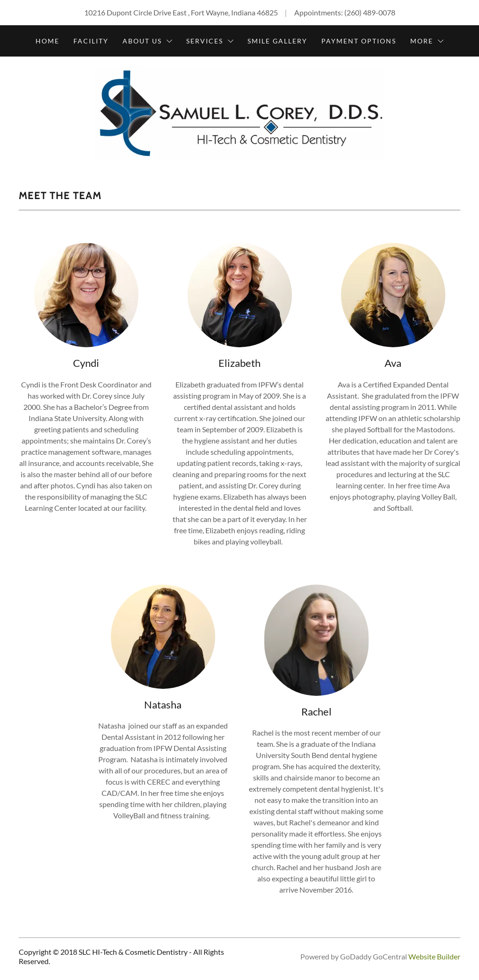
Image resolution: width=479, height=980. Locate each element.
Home (47, 41)
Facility (91, 41)
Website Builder (434, 956)
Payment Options (359, 41)
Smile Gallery (277, 41)
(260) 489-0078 (370, 12)
